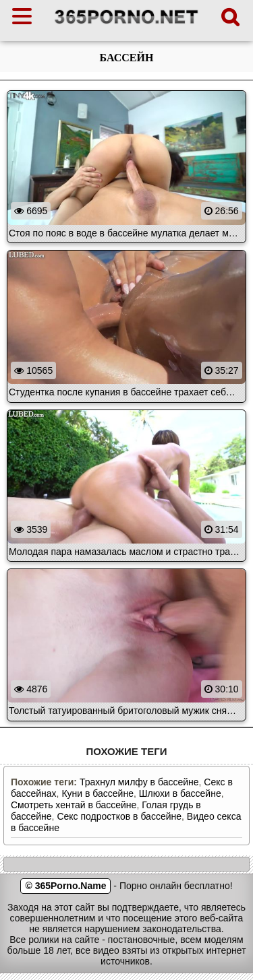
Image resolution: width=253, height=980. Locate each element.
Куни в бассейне (97, 793)
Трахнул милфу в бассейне (139, 782)
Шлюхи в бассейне (180, 793)
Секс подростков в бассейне (119, 816)
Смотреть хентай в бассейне (74, 805)
